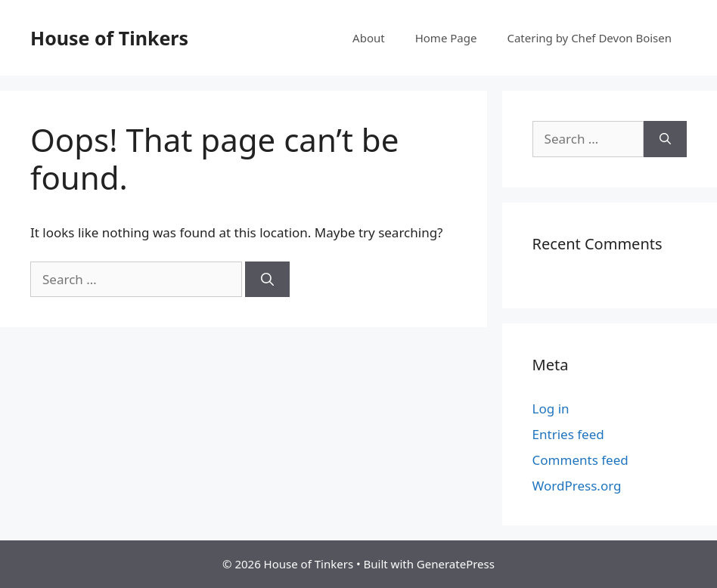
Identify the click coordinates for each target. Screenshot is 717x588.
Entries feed (568, 434)
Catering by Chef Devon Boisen (589, 38)
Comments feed (580, 460)
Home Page (446, 38)
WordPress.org (577, 486)
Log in (551, 409)
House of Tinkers (109, 38)
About (369, 38)
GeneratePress (456, 564)
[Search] (267, 280)
